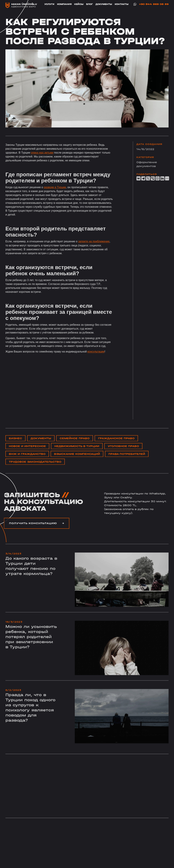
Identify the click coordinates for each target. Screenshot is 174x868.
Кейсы (79, 4)
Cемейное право (75, 445)
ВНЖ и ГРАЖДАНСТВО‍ (27, 461)
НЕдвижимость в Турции (77, 453)
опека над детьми (42, 159)
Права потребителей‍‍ (127, 461)
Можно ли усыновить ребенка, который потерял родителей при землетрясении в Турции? (31, 650)
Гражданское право (116, 445)
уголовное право (123, 453)
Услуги (49, 4)
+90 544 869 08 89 (154, 4)
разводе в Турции (55, 194)
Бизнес (15, 445)
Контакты (122, 4)
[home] (21, 5)
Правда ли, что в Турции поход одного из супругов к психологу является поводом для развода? (30, 721)
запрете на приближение (94, 248)
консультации (96, 358)
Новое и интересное (27, 453)
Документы (104, 4)
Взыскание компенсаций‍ (77, 461)
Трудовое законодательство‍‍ (35, 468)
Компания (64, 4)
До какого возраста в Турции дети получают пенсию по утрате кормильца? (31, 579)
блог (89, 4)
